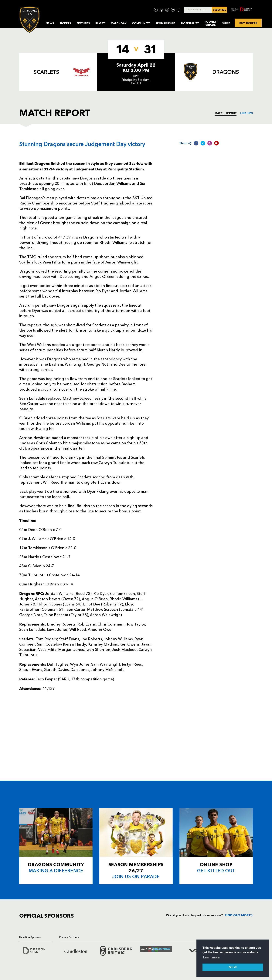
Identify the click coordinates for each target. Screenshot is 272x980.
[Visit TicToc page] (178, 10)
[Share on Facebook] (196, 143)
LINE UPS (246, 113)
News (50, 23)
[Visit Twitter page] (167, 10)
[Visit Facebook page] (156, 10)
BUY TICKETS (248, 23)
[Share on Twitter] (203, 143)
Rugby (100, 23)
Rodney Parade (211, 23)
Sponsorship (165, 23)
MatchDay (119, 23)
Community (141, 23)
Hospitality (190, 23)
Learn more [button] (211, 957)
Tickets (65, 23)
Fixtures (83, 23)
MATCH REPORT (226, 113)
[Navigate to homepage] (29, 20)
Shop (226, 23)
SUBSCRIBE (219, 10)
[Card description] (56, 846)
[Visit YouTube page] (173, 10)
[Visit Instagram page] (161, 10)
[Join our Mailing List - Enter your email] (206, 10)
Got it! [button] (233, 967)
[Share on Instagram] (210, 143)
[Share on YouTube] (216, 143)
